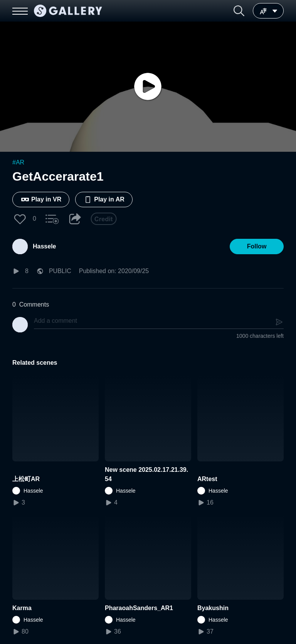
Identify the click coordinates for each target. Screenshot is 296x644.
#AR (18, 162)
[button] (239, 11)
